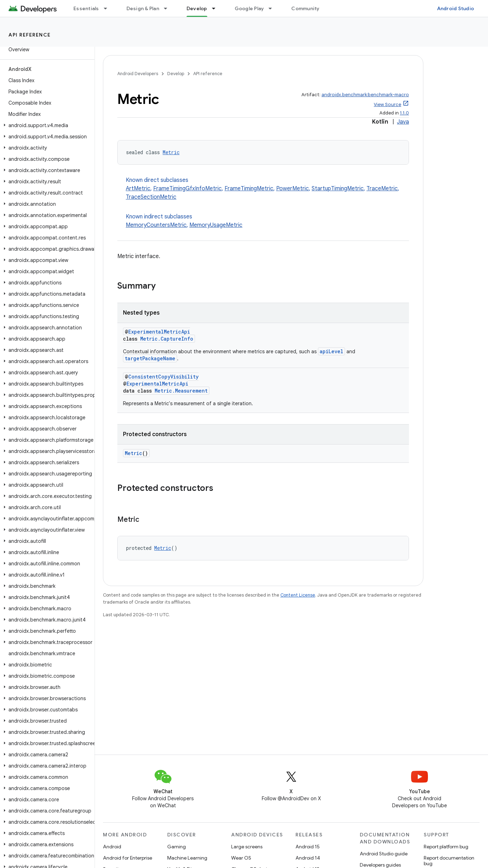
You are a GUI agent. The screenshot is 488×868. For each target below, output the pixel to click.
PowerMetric (292, 189)
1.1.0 (404, 113)
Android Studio (456, 8)
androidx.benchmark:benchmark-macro (365, 95)
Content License (298, 595)
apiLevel (331, 351)
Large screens (247, 847)
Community (305, 8)
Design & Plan (143, 8)
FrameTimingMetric (249, 189)
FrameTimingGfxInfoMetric (187, 189)
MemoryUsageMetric (216, 225)
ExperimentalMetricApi (159, 332)
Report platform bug (446, 847)
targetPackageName (150, 358)
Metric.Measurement (181, 391)
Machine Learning (187, 858)
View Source (388, 104)
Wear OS (241, 858)
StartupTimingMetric (338, 189)
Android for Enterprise (128, 858)
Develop (176, 74)
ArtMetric (138, 189)
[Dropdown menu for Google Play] (273, 8)
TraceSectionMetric (151, 197)
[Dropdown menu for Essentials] (109, 8)
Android (112, 847)
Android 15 (308, 847)
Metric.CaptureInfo (167, 339)
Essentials (86, 8)
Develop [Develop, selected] (197, 8)
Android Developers (138, 74)
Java (403, 122)
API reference (30, 35)
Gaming (177, 847)
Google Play (249, 8)
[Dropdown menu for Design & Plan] (169, 8)
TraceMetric (382, 189)
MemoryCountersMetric (156, 225)
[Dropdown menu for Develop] (217, 8)
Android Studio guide (384, 854)
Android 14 (308, 858)
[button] (46, 125)
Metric (171, 152)
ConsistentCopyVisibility (163, 377)
